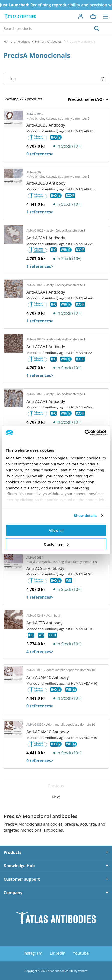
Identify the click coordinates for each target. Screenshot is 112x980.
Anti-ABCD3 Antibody (46, 183)
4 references (40, 652)
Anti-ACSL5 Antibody (45, 568)
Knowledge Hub (19, 866)
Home (8, 42)
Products (24, 42)
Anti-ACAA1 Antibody (46, 238)
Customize (56, 544)
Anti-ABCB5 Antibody (46, 125)
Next (56, 797)
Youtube (81, 953)
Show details (85, 515)
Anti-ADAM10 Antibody (48, 677)
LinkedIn (58, 953)
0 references (40, 154)
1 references (40, 212)
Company (13, 893)
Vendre (83, 971)
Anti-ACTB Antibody (44, 623)
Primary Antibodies (48, 42)
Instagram (33, 953)
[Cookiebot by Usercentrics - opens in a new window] (84, 433)
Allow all (56, 530)
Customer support (22, 879)
